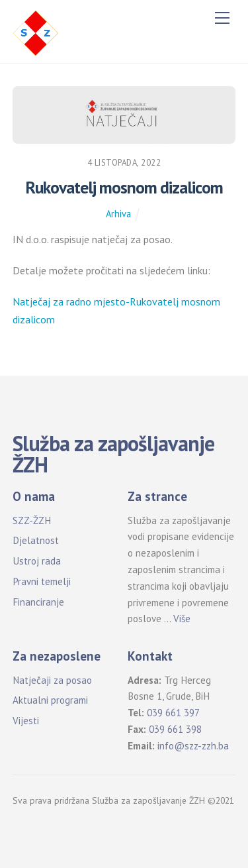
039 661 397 (173, 713)
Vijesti (26, 721)
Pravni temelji (42, 581)
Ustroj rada (37, 561)
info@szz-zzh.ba (193, 746)
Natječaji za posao (52, 680)
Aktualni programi (50, 700)
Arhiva (118, 214)
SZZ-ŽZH (32, 520)
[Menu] (222, 18)
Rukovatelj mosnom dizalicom (124, 187)
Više (182, 619)
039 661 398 (175, 729)
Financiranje (38, 602)
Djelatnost (36, 540)
